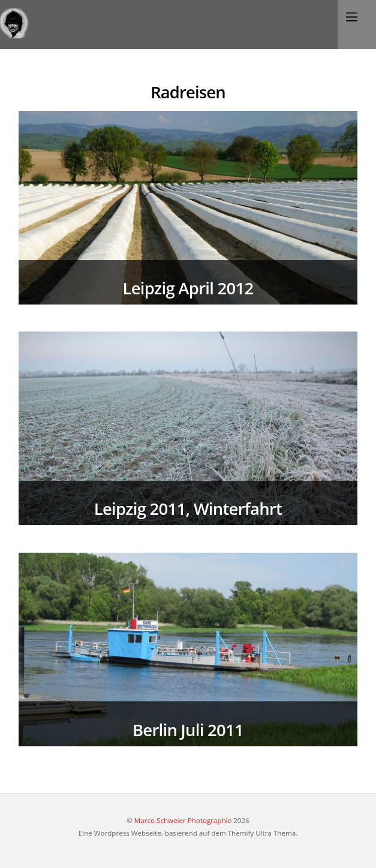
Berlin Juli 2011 (188, 730)
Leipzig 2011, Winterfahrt (188, 509)
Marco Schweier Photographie (183, 820)
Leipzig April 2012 (188, 288)
